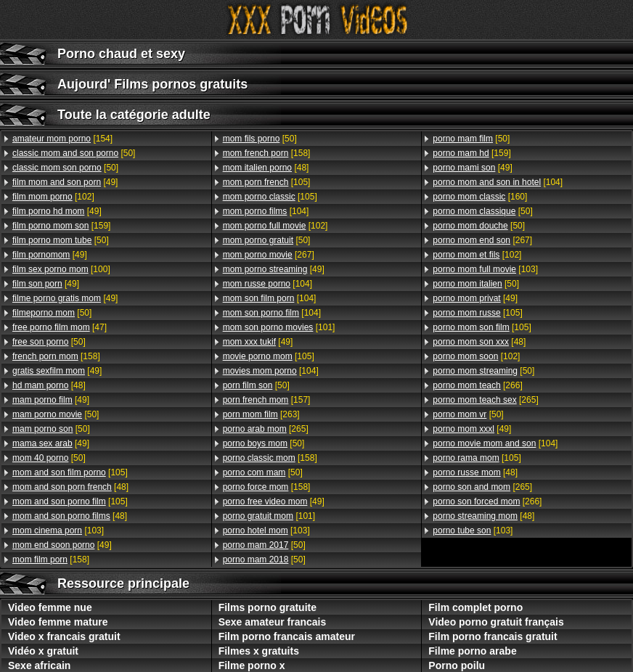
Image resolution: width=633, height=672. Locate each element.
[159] (61, 226)
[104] (266, 211)
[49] (65, 182)
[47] (60, 327)
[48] (49, 385)
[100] (61, 269)
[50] (74, 153)
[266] (477, 385)
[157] (267, 400)
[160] (480, 197)
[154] (62, 139)
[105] (70, 472)
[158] (56, 356)
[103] (58, 530)
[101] (279, 327)
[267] (269, 255)
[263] (261, 414)
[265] (266, 429)
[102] (53, 197)
